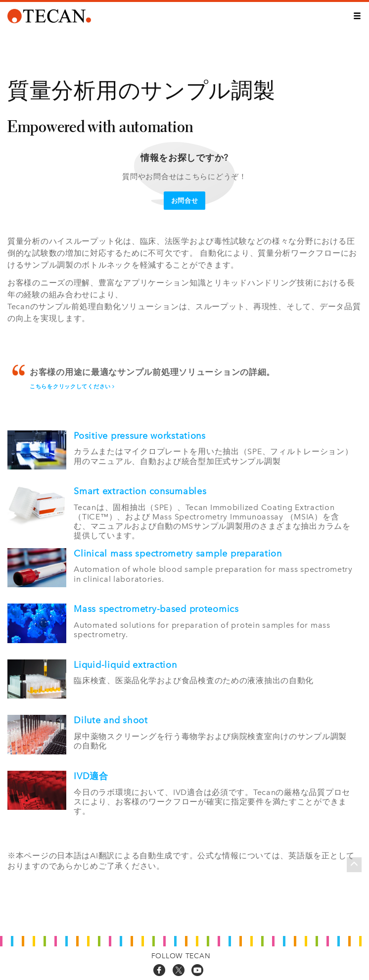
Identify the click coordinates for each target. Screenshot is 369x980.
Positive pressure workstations (140, 436)
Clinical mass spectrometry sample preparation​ (178, 554)
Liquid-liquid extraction (125, 665)
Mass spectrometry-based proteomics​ (156, 609)
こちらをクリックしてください (72, 387)
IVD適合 (91, 776)
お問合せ (185, 201)
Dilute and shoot (111, 720)
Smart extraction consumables (140, 491)
